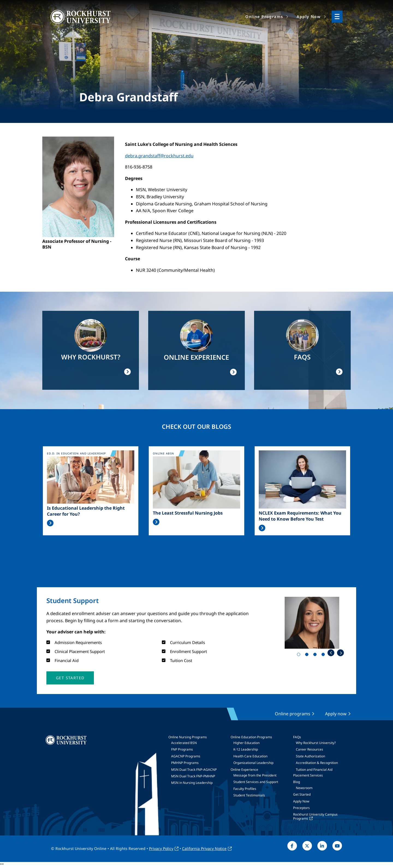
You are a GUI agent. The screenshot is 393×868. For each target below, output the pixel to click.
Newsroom (304, 788)
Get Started (302, 794)
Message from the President (255, 775)
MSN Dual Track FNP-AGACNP (194, 770)
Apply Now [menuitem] (309, 17)
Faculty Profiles (245, 789)
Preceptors (301, 808)
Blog (297, 782)
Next (340, 653)
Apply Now (301, 801)
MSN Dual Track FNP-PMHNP (193, 776)
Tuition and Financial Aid (314, 770)
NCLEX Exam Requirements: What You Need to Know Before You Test (300, 516)
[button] (70, 678)
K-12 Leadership (246, 749)
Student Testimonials (249, 795)
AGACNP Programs (186, 756)
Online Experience (244, 770)
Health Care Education (250, 756)
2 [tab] (308, 656)
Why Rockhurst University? (316, 743)
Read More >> (50, 523)
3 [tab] (316, 656)
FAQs (297, 737)
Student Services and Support (256, 782)
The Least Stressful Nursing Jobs (188, 513)
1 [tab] (300, 656)
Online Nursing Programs (188, 737)
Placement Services (308, 775)
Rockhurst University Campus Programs (315, 816)
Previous (331, 653)
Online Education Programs (251, 737)
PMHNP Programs (185, 763)
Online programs (293, 714)
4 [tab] (324, 656)
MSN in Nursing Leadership (192, 783)
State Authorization (310, 756)
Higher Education (246, 743)
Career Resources (309, 749)
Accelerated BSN (184, 743)
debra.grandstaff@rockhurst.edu (159, 156)
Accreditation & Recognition (317, 763)
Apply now (336, 714)
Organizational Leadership (253, 763)
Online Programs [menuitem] (264, 17)
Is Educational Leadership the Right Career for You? (86, 511)
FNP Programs (182, 749)
